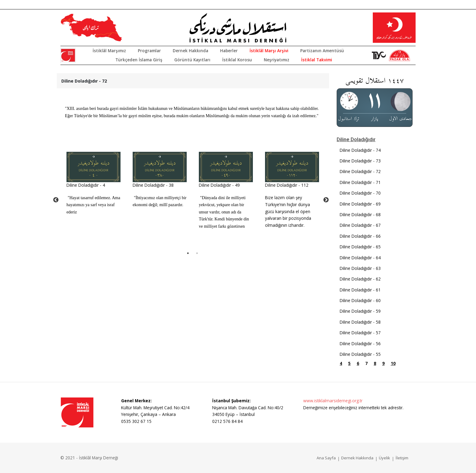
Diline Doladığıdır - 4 (86, 185)
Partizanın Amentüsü (322, 51)
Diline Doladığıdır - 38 (153, 185)
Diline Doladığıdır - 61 (360, 290)
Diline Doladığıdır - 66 (360, 236)
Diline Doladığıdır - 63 (360, 268)
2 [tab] (197, 253)
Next (326, 200)
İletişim (402, 458)
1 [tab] (188, 253)
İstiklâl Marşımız (109, 51)
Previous (56, 200)
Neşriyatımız (277, 60)
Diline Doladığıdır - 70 (360, 193)
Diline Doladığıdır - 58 (360, 322)
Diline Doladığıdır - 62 (360, 279)
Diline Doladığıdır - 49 (219, 185)
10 (393, 363)
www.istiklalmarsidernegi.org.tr (333, 401)
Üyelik (384, 458)
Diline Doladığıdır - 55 (360, 354)
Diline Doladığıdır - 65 (360, 247)
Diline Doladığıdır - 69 (360, 204)
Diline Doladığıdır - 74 (360, 150)
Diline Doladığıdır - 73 (360, 161)
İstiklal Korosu (237, 60)
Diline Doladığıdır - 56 (360, 344)
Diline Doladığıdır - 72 (360, 171)
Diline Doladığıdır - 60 (360, 300)
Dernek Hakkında (190, 51)
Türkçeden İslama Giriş (139, 60)
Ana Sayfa (326, 458)
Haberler (229, 51)
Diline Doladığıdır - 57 (360, 333)
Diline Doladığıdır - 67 (360, 225)
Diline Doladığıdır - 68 (360, 214)
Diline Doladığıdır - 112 (287, 185)
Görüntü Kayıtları (192, 60)
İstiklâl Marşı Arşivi (269, 51)
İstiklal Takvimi (317, 60)
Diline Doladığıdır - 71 (360, 182)
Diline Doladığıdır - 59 (360, 311)
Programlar (149, 51)
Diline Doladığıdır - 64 (360, 258)
